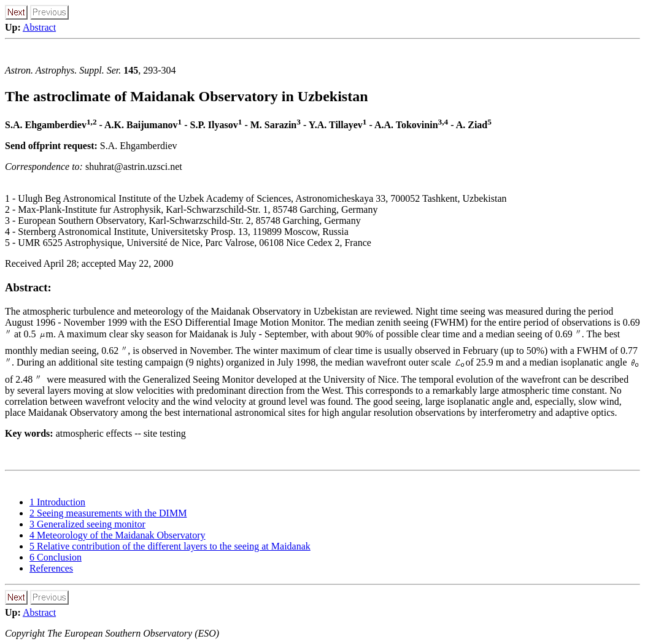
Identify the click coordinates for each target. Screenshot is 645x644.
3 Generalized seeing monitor (87, 524)
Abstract (39, 27)
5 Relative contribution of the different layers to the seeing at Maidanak (170, 546)
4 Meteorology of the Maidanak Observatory (118, 535)
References (51, 568)
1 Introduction (57, 502)
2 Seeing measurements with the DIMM (108, 513)
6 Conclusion (56, 557)
